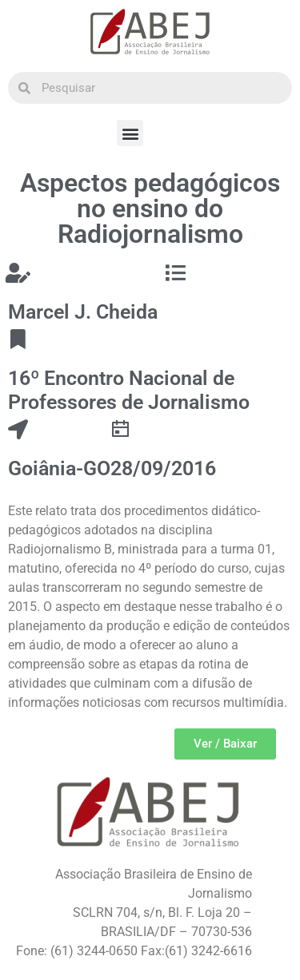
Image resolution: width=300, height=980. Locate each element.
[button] (130, 133)
